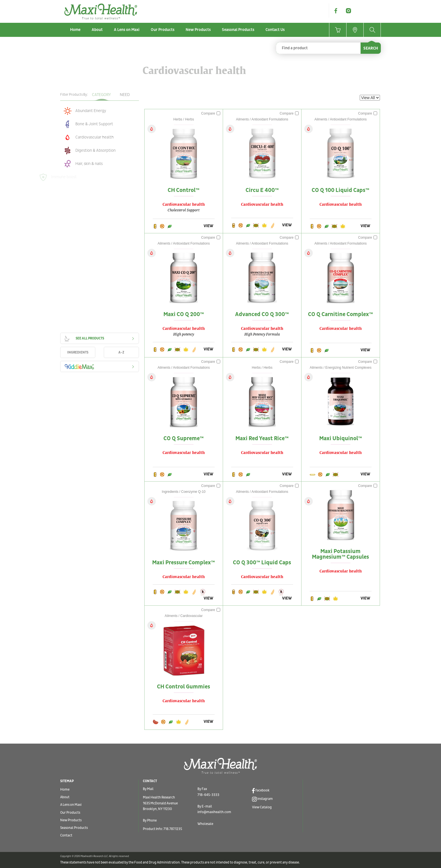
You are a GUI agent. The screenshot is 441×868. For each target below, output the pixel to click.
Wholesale (205, 824)
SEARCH (371, 48)
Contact (66, 835)
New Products (198, 30)
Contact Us (275, 30)
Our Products (163, 30)
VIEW (208, 226)
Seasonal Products (238, 30)
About (97, 30)
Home (75, 30)
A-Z (121, 353)
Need (125, 95)
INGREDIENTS (78, 353)
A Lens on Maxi (127, 30)
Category (101, 95)
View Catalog (262, 807)
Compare (211, 113)
